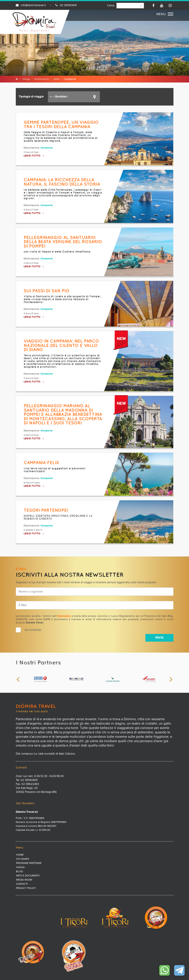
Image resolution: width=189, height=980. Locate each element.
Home (20, 855)
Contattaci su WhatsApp (164, 970)
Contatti (22, 884)
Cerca (111, 6)
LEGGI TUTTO (32, 156)
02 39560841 (66, 5)
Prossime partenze (29, 863)
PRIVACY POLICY (26, 888)
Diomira (34, 22)
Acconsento (33, 630)
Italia (56, 79)
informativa (64, 616)
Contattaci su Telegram (179, 970)
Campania (47, 148)
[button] (74, 97)
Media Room (24, 880)
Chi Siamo (23, 859)
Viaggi (26, 79)
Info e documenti (28, 876)
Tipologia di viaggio (31, 97)
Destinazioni (42, 79)
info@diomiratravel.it (31, 5)
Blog (19, 872)
